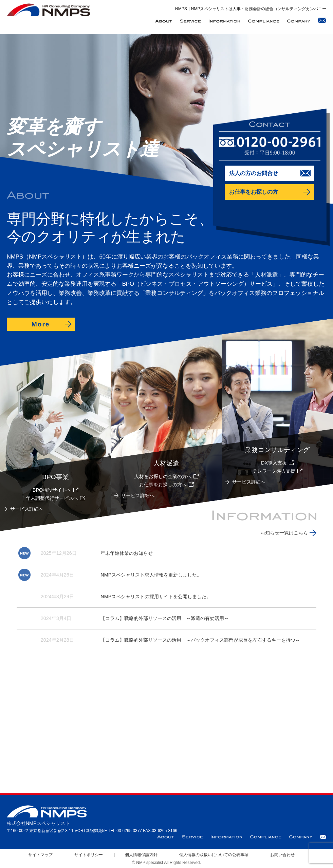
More (41, 324)
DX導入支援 (274, 463)
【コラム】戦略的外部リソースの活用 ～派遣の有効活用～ (165, 618)
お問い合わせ (282, 855)
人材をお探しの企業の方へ (163, 476)
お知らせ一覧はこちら (284, 533)
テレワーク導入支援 (274, 471)
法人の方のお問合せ (254, 173)
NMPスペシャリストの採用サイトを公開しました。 (156, 597)
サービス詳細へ (249, 482)
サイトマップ (40, 855)
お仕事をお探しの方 (254, 192)
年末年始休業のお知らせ (127, 553)
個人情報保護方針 (141, 855)
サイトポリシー (89, 855)
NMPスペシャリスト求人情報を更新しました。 (151, 575)
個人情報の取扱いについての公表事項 (214, 855)
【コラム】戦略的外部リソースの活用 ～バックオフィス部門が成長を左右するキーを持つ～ (200, 640)
